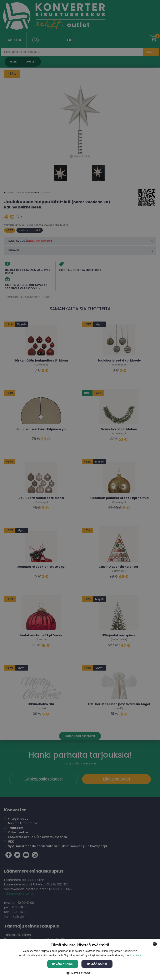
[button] (80, 973)
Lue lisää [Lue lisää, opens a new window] (136, 955)
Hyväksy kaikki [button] (63, 964)
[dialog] (80, 490)
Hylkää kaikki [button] (97, 964)
